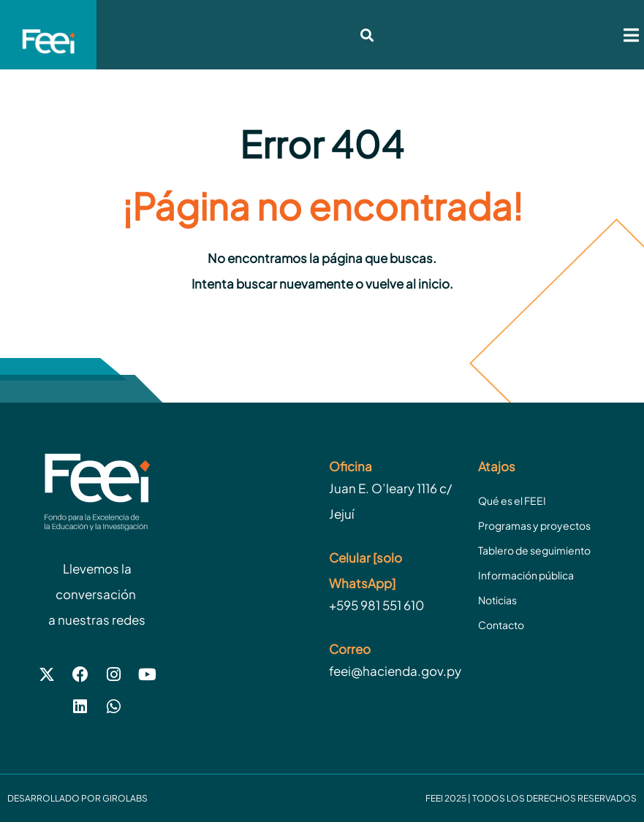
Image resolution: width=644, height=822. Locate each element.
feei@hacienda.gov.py (395, 671)
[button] (631, 35)
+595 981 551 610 (376, 605)
